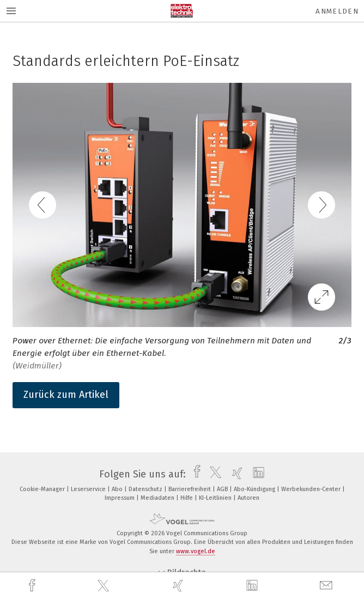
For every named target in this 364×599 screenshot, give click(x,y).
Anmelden (337, 11)
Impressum (120, 498)
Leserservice (89, 489)
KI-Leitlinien (216, 498)
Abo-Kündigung (255, 489)
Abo (118, 489)
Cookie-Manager (43, 489)
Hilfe (187, 498)
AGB (223, 489)
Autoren (248, 498)
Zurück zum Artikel (66, 395)
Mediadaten (158, 498)
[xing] (179, 586)
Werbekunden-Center (312, 489)
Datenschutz (146, 489)
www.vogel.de (196, 551)
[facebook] (33, 586)
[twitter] (105, 586)
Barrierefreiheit (190, 489)
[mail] (327, 586)
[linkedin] (253, 586)
